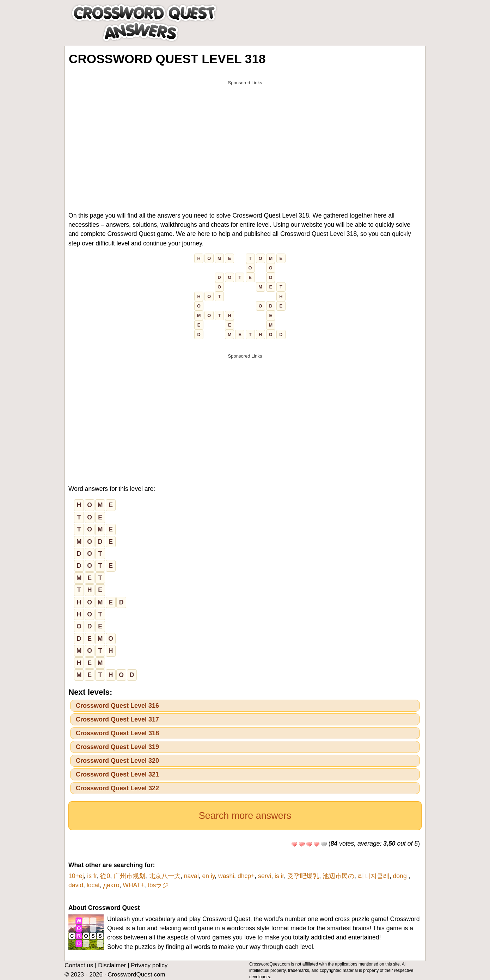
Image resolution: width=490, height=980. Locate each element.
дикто (111, 885)
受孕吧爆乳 (303, 876)
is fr (92, 876)
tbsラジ (158, 885)
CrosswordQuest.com (136, 975)
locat (93, 885)
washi (226, 876)
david (76, 885)
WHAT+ (133, 885)
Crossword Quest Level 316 (117, 706)
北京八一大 (165, 876)
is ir (279, 876)
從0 (105, 876)
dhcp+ (246, 876)
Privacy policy (149, 965)
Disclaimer (112, 965)
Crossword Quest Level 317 (117, 719)
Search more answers (245, 816)
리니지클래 (374, 876)
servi (265, 876)
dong (401, 876)
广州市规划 (129, 876)
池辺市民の (338, 876)
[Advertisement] (245, 138)
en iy (208, 876)
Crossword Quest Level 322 (117, 788)
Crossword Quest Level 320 (117, 761)
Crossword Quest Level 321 (117, 774)
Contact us (79, 965)
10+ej (76, 876)
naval (191, 876)
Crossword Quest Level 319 (117, 747)
